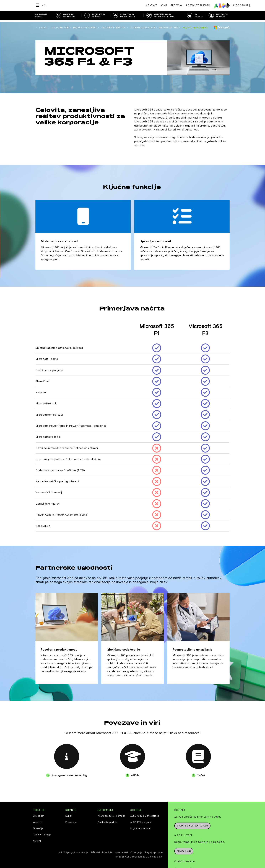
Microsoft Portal (41, 16)
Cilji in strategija (42, 833)
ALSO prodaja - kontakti (112, 814)
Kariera (37, 839)
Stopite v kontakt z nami (192, 824)
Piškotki (95, 851)
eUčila (135, 773)
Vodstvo (37, 820)
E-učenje (199, 16)
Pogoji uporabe (154, 851)
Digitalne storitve (140, 827)
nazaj (43, 26)
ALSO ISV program (141, 820)
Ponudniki (71, 820)
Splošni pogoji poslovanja (73, 851)
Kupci (69, 814)
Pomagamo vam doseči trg (69, 773)
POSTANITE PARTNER (222, 16)
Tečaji (201, 773)
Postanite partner (108, 820)
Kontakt (151, 5)
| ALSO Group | (241, 5)
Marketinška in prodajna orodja (164, 16)
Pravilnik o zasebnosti (115, 851)
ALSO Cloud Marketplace (128, 16)
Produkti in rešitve (98, 16)
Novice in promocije (69, 16)
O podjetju (136, 851)
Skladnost (38, 814)
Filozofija (38, 827)
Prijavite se (184, 849)
